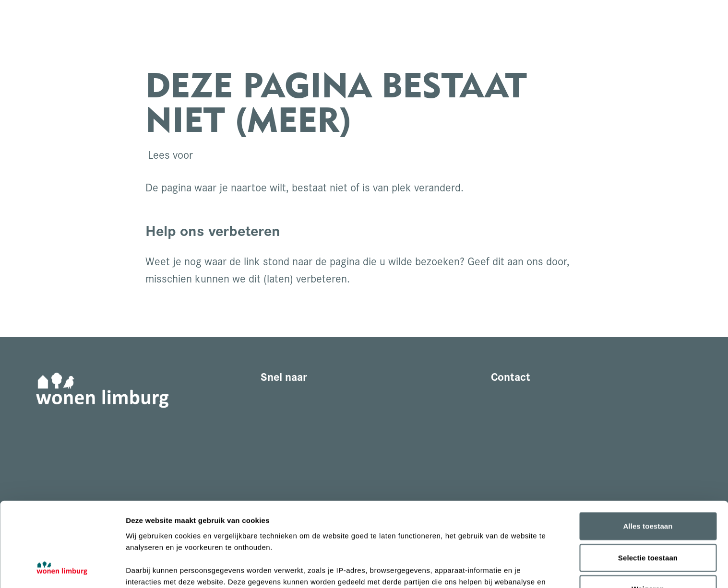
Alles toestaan (648, 449)
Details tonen (519, 569)
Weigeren (648, 512)
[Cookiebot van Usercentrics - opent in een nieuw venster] (62, 569)
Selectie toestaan (648, 480)
